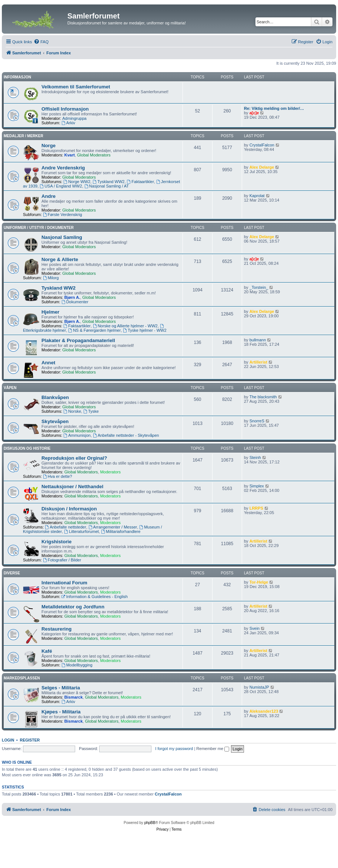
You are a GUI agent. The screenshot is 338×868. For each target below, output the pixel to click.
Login (8, 740)
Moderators (110, 472)
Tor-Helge (259, 582)
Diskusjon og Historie (27, 448)
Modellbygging (77, 665)
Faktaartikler (140, 182)
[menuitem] (41, 42)
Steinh (255, 457)
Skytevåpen (55, 421)
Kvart (70, 155)
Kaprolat (257, 196)
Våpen (10, 388)
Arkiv (68, 123)
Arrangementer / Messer (113, 527)
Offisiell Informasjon (65, 109)
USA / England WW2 (61, 186)
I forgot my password (174, 749)
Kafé (47, 651)
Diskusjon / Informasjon (69, 509)
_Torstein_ (259, 287)
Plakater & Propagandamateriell (78, 340)
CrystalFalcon (262, 145)
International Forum (64, 583)
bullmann (258, 340)
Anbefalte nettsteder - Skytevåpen (126, 435)
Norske (72, 411)
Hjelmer (50, 312)
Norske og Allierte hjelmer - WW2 (125, 326)
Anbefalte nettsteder (65, 527)
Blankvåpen (55, 397)
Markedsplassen (22, 678)
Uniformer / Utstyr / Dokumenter (39, 228)
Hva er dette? (58, 476)
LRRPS (256, 508)
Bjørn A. (72, 297)
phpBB (150, 823)
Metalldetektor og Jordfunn (73, 607)
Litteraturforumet (81, 531)
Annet (48, 363)
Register (30, 740)
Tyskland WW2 (108, 182)
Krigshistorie (56, 542)
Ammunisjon (77, 435)
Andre (48, 196)
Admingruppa (74, 118)
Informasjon (17, 77)
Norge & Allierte (60, 259)
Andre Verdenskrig (63, 168)
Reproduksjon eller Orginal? (74, 458)
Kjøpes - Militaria (61, 712)
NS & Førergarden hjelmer (94, 330)
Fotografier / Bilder (62, 560)
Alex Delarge (262, 167)
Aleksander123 (264, 711)
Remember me (213, 749)
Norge (48, 146)
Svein (255, 628)
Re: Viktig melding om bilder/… (274, 108)
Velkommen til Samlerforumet (76, 87)
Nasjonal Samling (62, 237)
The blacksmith (263, 397)
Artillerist (258, 362)
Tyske (91, 411)
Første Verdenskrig (63, 215)
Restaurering (56, 629)
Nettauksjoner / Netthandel (72, 487)
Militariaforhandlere (121, 531)
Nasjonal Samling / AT (107, 186)
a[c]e (254, 113)
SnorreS (257, 421)
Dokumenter (75, 302)
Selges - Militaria (61, 688)
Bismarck (74, 697)
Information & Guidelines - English (95, 597)
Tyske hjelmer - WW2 (145, 330)
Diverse (12, 573)
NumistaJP (259, 687)
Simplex (257, 486)
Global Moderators (94, 155)
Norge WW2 (77, 182)
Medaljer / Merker (24, 136)
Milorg (51, 278)
